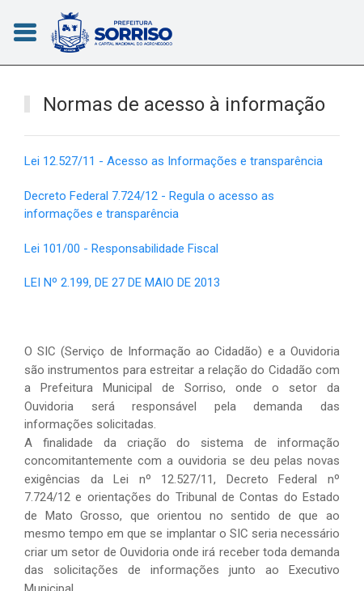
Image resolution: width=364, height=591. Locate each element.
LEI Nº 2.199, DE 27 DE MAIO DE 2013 (122, 283)
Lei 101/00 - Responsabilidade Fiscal (121, 249)
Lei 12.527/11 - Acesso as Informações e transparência (174, 161)
